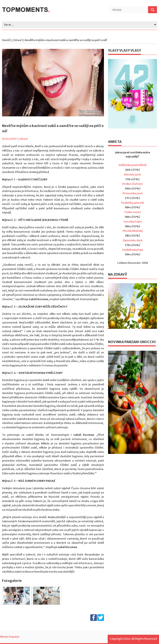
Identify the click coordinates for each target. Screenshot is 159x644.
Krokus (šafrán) (132, 184)
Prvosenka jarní (133, 193)
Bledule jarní (133, 175)
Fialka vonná (133, 212)
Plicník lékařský (133, 231)
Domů (6, 40)
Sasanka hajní (132, 222)
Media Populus (10, 637)
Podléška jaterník (132, 203)
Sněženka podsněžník (132, 165)
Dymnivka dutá (133, 240)
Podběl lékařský (133, 250)
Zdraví (17, 40)
